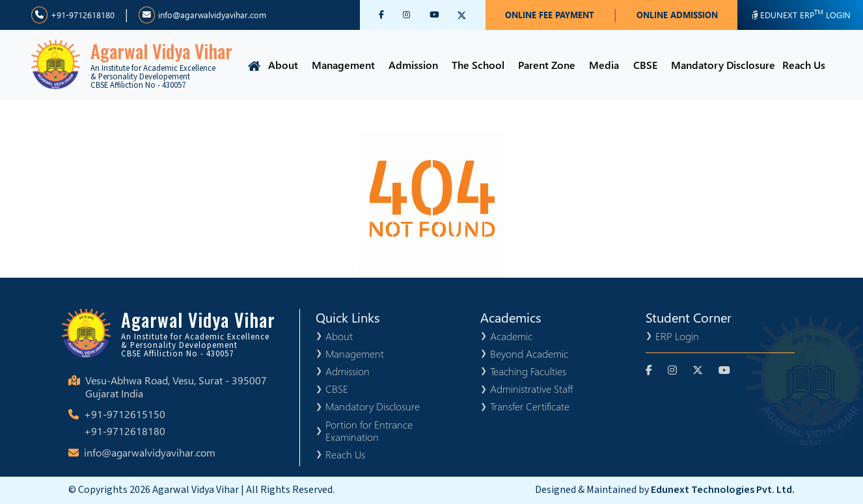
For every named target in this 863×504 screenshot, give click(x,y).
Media (604, 65)
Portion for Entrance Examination (369, 431)
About (283, 65)
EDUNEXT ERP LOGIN (800, 14)
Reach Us (804, 65)
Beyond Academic (529, 353)
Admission (413, 65)
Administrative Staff (531, 389)
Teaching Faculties (528, 371)
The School (478, 65)
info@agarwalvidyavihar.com (202, 15)
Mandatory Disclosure (723, 65)
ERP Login (677, 336)
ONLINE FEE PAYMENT (550, 15)
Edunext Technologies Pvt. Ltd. (723, 490)
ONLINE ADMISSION (677, 15)
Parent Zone (547, 65)
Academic (511, 336)
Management (343, 65)
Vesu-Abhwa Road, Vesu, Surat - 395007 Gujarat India (176, 387)
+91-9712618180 (73, 15)
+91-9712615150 (125, 414)
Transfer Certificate (530, 406)
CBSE (645, 65)
